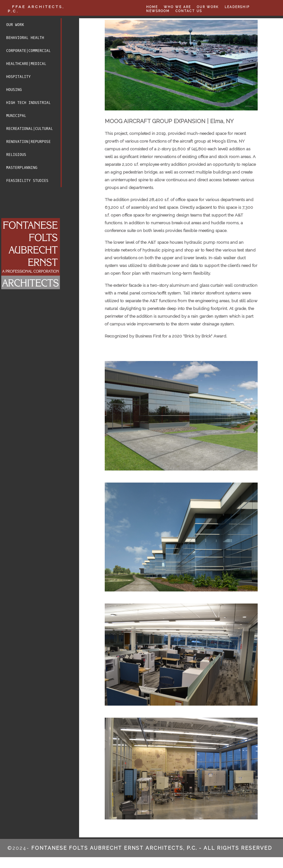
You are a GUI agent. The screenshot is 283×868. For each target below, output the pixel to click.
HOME (152, 7)
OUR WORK (208, 7)
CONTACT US (188, 10)
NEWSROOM (158, 10)
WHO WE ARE (177, 7)
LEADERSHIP (237, 7)
